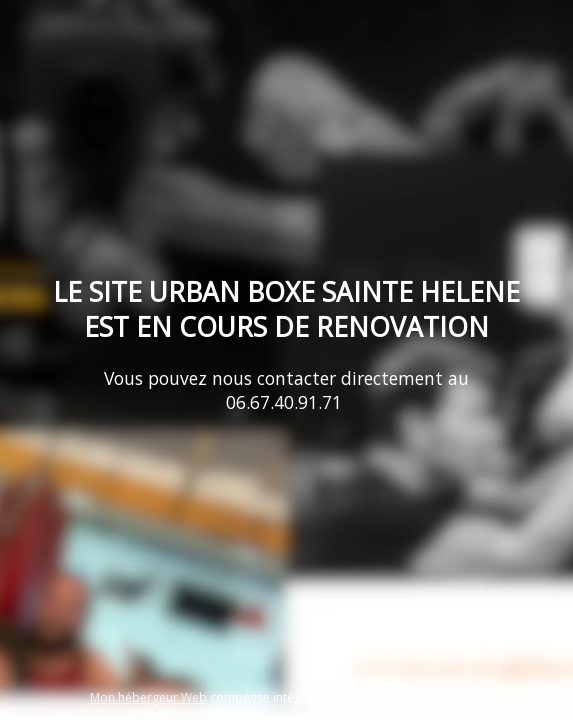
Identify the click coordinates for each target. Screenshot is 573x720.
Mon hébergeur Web (148, 697)
